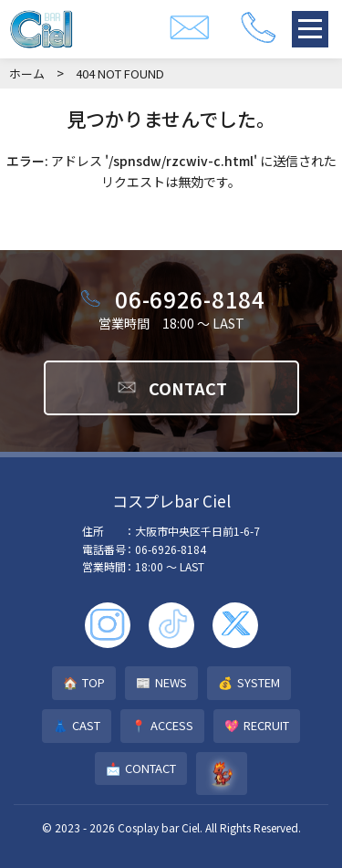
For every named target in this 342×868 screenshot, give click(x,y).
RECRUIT (257, 726)
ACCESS (162, 726)
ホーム (27, 73)
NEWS (161, 683)
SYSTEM (249, 683)
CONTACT (171, 388)
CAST (77, 726)
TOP (84, 683)
